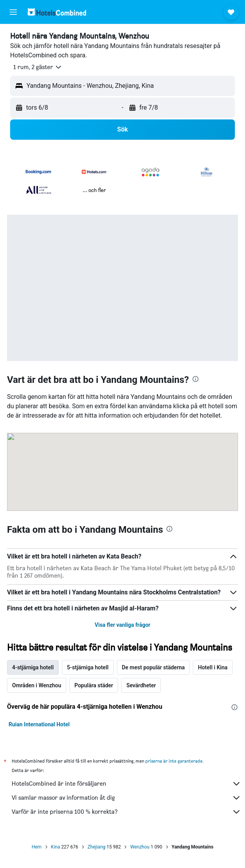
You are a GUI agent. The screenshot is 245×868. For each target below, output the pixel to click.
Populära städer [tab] (94, 685)
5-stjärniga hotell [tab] (88, 667)
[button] (13, 12)
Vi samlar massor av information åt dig (126, 798)
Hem (36, 847)
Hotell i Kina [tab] (213, 667)
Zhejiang (97, 847)
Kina (56, 847)
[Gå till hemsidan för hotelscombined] (57, 12)
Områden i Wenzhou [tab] (37, 685)
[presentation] (196, 379)
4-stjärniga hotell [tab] (33, 667)
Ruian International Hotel (39, 724)
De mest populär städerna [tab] (153, 667)
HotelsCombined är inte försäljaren (126, 784)
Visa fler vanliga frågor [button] (122, 625)
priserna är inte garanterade (174, 761)
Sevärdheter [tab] (141, 685)
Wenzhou (140, 847)
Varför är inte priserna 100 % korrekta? (126, 812)
